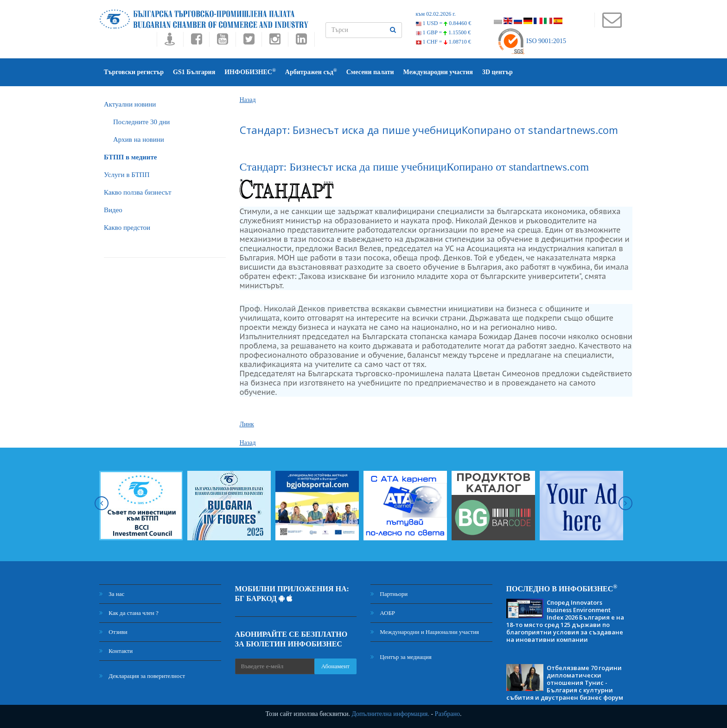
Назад (248, 100)
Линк (247, 424)
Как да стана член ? (129, 613)
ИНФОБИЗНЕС (250, 72)
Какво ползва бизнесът (138, 192)
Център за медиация (401, 657)
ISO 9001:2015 (532, 41)
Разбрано (447, 714)
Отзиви (113, 632)
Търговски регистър (134, 72)
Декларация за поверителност (142, 676)
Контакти (116, 651)
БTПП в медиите (130, 157)
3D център (497, 72)
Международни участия (438, 72)
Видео (113, 210)
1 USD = (444, 23)
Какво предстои (127, 228)
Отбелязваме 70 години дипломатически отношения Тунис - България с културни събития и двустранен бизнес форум (565, 683)
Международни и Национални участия (425, 632)
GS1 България (194, 72)
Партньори (389, 594)
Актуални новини (130, 104)
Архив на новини (139, 139)
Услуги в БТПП (127, 175)
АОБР (383, 613)
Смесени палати (370, 72)
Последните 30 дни (141, 122)
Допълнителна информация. (390, 714)
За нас (112, 594)
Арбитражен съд (311, 72)
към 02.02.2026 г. (436, 14)
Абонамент (335, 666)
